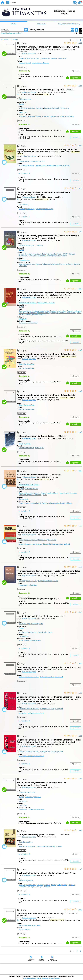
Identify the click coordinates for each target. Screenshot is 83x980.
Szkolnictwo (33, 585)
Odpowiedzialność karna (50, 493)
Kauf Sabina (25, 100)
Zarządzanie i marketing (65, 116)
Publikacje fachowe (32, 489)
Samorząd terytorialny (26, 368)
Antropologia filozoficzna (27, 885)
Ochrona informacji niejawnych (29, 493)
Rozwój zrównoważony (33, 254)
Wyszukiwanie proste (8, 33)
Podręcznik (23, 112)
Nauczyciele (23, 585)
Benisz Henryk (26, 881)
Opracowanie (23, 499)
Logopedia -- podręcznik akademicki (31, 713)
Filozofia (40, 885)
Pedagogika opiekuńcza (41, 311)
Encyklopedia (23, 636)
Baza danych (64, 493)
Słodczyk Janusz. (25, 444)
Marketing (39, 108)
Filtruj (16, 40)
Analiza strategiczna (62, 108)
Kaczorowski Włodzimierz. (30, 925)
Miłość (54, 885)
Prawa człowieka (25, 930)
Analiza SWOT (62, 254)
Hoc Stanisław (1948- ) (29, 485)
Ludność (67, 544)
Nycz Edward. (24, 205)
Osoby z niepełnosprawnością (39, 313)
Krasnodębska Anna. (48, 581)
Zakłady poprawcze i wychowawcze (63, 313)
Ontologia (31, 887)
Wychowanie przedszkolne (46, 846)
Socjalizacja (30, 209)
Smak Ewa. (26, 842)
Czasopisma (41, 24)
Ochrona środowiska (49, 254)
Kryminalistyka (24, 632)
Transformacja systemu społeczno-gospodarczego (53, 165)
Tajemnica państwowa (34, 495)
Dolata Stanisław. (27, 364)
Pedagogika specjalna (58, 311)
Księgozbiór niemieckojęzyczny (69, 24)
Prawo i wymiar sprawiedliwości (30, 503)
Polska (64, 256)
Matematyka (23, 801)
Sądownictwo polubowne (41, 63)
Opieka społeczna (25, 311)
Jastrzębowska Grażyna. (52, 677)
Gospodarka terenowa (26, 165)
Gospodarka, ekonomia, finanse (30, 116)
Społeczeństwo (57, 544)
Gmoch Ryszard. (28, 581)
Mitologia (47, 887)
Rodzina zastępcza (39, 315)
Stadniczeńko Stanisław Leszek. (54, 59)
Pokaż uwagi (22, 67)
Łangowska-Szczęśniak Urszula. (32, 161)
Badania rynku (49, 108)
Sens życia (39, 887)
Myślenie (72, 885)
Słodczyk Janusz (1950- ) (31, 246)
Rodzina (59, 846)
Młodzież (22, 209)
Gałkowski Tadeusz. (29, 677)
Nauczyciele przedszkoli (27, 846)
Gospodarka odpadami (37, 256)
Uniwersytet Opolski (29, 54)
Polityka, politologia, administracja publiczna (57, 264)
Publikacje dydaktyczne (33, 797)
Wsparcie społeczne (74, 311)
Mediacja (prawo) (25, 63)
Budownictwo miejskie (26, 448)
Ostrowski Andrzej (27, 793)
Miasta (21, 254)
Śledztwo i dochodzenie (38, 632)
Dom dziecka (23, 313)
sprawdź (76, 137)
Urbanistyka (39, 448)
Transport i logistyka (49, 116)
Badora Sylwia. (46, 303)
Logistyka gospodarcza (27, 108)
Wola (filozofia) (62, 885)
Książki (14, 24)
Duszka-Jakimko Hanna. (29, 59)
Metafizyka (23, 887)
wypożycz (76, 78)
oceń (80, 43)
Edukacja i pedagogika (36, 809)
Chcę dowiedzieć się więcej (32, 978)
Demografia (47, 544)
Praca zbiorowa (24, 260)
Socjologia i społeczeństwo (28, 323)
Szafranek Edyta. (47, 540)
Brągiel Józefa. (28, 303)
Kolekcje (19, 33)
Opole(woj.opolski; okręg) (45, 209)
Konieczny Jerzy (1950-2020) (31, 624)
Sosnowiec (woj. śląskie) (33, 544)
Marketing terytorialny (53, 256)
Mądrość (47, 885)
